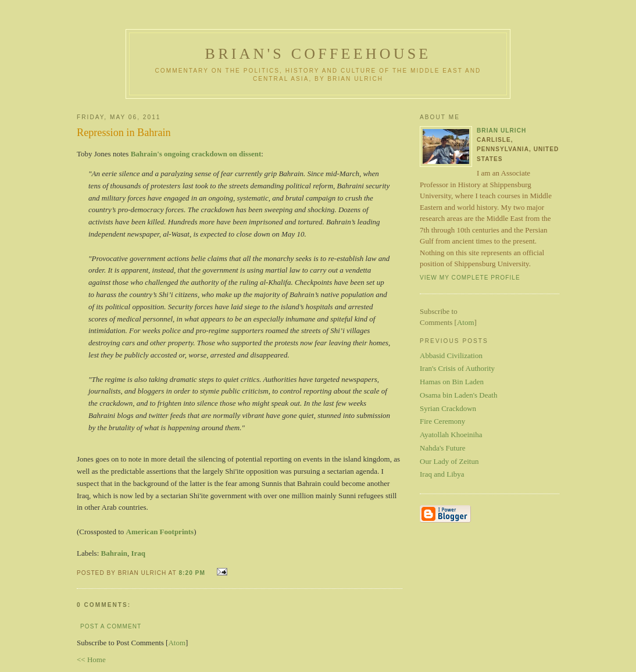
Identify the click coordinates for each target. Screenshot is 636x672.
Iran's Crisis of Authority (457, 368)
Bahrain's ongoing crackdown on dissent (196, 154)
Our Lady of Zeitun (449, 461)
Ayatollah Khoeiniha (451, 435)
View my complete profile (470, 278)
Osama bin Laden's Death (458, 395)
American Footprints (160, 532)
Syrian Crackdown (448, 408)
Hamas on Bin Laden (452, 382)
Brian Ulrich (501, 131)
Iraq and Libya (442, 474)
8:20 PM (193, 573)
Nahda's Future (443, 448)
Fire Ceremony (442, 421)
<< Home (91, 660)
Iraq (139, 553)
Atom (177, 643)
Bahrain (115, 553)
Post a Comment (111, 626)
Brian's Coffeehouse (318, 54)
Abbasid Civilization (451, 355)
